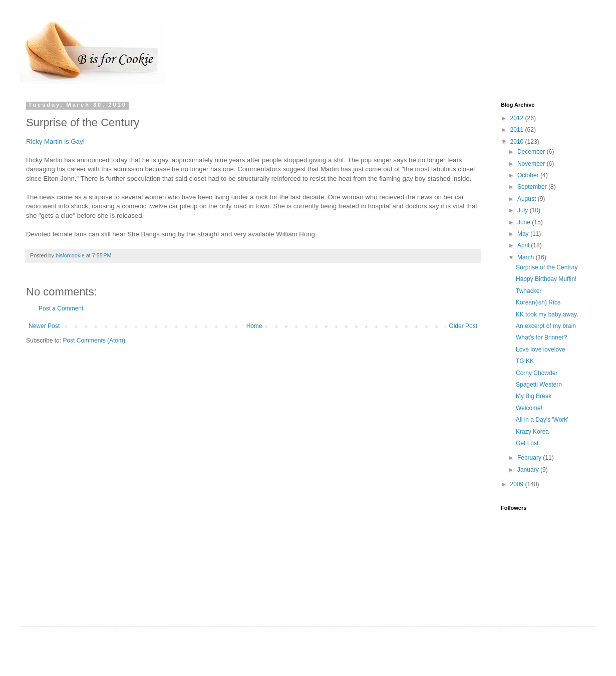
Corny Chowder (537, 373)
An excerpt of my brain (546, 326)
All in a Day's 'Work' (542, 420)
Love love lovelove (541, 350)
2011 (518, 130)
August (528, 199)
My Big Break (534, 396)
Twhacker (529, 291)
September (533, 187)
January (529, 470)
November (532, 164)
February (530, 458)
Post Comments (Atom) (94, 341)
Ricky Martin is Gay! (55, 141)
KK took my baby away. (547, 314)
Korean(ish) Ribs (538, 302)
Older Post (463, 326)
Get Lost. (528, 443)
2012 (518, 118)
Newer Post (44, 326)
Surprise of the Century (547, 267)
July (524, 210)
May (524, 234)
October (529, 175)
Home (254, 326)
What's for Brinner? (541, 337)
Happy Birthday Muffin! (546, 279)
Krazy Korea (532, 432)
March (527, 257)
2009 (518, 484)
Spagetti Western (539, 385)
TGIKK (525, 361)
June (525, 222)
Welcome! (529, 408)
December (532, 152)
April (524, 245)
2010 (518, 142)
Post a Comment (61, 308)
